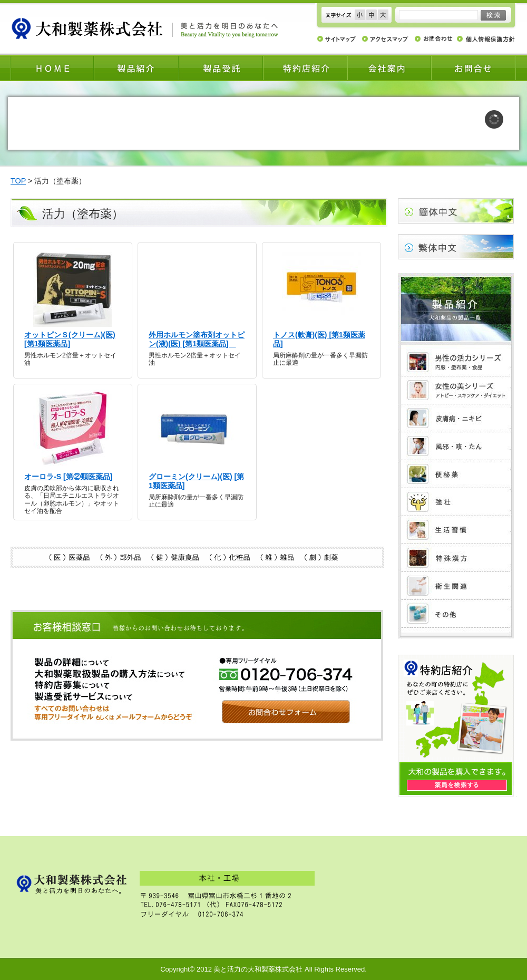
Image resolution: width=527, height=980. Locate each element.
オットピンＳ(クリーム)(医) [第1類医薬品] (70, 339)
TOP (18, 181)
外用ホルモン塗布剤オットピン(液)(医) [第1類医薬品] (197, 339)
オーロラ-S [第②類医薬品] (68, 477)
